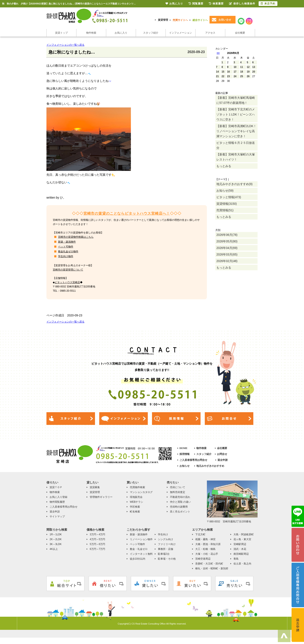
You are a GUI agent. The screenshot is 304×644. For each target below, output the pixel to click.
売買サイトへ (180, 20)
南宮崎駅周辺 (241, 554)
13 (254, 67)
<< (218, 53)
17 (235, 72)
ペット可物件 (66, 247)
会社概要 (240, 33)
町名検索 (135, 512)
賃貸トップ (61, 33)
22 (223, 76)
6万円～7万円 (97, 549)
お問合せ (222, 454)
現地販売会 (136, 497)
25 (242, 76)
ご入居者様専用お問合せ (193, 460)
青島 (236, 559)
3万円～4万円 (97, 534)
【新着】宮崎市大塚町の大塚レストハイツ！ (236, 157)
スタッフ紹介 (151, 33)
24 (235, 76)
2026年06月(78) (227, 235)
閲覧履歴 (196, 4)
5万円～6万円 (97, 544)
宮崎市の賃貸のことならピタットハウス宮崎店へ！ (127, 214)
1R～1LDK (56, 534)
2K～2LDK (56, 539)
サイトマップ (57, 516)
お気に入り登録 (58, 497)
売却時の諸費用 (179, 507)
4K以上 (54, 549)
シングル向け (166, 539)
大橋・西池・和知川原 (208, 544)
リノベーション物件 (141, 539)
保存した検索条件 (242, 4)
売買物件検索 (137, 487)
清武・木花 (240, 549)
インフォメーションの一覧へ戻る (65, 45)
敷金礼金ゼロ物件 (68, 251)
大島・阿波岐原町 (244, 534)
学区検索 (135, 507)
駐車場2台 (164, 554)
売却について (178, 487)
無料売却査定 (178, 492)
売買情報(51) (225, 210)
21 (217, 76)
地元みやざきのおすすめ (210, 466)
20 (254, 72)
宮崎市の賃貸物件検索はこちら (76, 237)
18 (242, 72)
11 (242, 67)
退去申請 (223, 460)
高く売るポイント (180, 512)
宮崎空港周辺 (203, 559)
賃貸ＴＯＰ (56, 487)
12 (248, 67)
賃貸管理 (163, 20)
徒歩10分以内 (138, 559)
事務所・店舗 (166, 549)
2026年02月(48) (227, 261)
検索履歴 (216, 4)
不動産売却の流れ (180, 497)
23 (228, 76)
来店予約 (268, 4)
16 (228, 72)
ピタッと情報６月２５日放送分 (236, 145)
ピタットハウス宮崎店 (67, 282)
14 (217, 72)
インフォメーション (180, 33)
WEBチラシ (136, 502)
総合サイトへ (200, 20)
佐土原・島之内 (242, 564)
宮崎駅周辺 (240, 544)
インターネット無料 (141, 554)
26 (248, 76)
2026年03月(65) (227, 254)
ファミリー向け (167, 544)
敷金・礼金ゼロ (139, 549)
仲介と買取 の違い (180, 502)
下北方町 (200, 534)
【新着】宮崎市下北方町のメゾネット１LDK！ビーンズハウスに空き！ (236, 114)
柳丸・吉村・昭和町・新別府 (212, 568)
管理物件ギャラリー (101, 497)
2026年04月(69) (227, 248)
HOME (183, 448)
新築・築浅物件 (67, 242)
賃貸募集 (95, 487)
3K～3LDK (56, 544)
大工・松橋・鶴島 (205, 549)
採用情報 (185, 454)
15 (223, 72)
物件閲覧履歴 (57, 502)
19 (248, 72)
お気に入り (121, 33)
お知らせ (185, 466)
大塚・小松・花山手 (207, 554)
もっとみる (224, 166)
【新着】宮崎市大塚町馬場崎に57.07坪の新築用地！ (236, 100)
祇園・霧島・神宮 (205, 539)
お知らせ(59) (225, 191)
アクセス (210, 33)
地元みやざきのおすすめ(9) (234, 184)
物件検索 (91, 33)
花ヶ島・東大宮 (242, 539)
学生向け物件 (66, 256)
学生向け (163, 534)
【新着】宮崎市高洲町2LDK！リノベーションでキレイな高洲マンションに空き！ (236, 131)
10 (235, 67)
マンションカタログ (141, 492)
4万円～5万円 (97, 539)
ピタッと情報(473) (229, 197)
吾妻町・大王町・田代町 (209, 564)
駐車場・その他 (167, 559)
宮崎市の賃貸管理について (68, 270)
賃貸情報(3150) (227, 204)
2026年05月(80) (227, 241)
